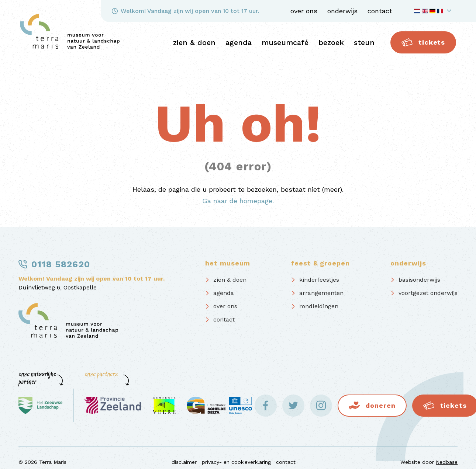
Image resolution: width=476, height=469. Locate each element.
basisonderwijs (419, 280)
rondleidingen (319, 306)
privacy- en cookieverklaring (236, 462)
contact (380, 11)
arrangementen (321, 293)
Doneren (380, 405)
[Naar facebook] (266, 406)
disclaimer (184, 462)
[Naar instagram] (321, 406)
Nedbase (447, 462)
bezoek (331, 42)
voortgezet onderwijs (428, 293)
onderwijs (342, 11)
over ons (304, 11)
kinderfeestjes (319, 280)
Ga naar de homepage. (238, 201)
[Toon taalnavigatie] (434, 11)
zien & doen (194, 42)
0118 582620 (61, 264)
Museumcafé (285, 42)
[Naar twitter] (293, 406)
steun (364, 42)
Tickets (423, 42)
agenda (239, 42)
